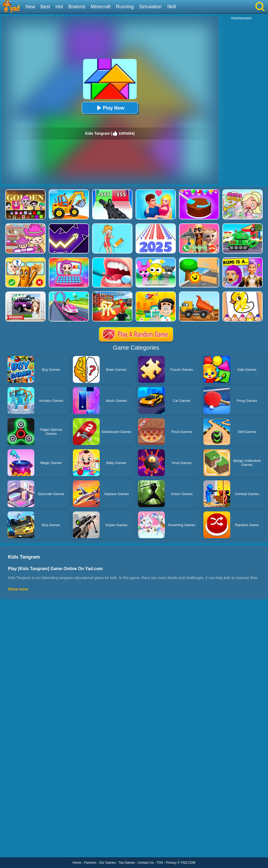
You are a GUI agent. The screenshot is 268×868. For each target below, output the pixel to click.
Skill (171, 7)
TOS (160, 863)
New (30, 7)
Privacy (171, 863)
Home (77, 863)
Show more (18, 589)
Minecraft (100, 7)
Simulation (150, 7)
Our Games (107, 863)
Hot (59, 7)
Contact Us (146, 863)
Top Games (127, 863)
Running (125, 7)
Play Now (110, 108)
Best (45, 7)
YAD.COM (188, 863)
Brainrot (77, 7)
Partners (90, 863)
